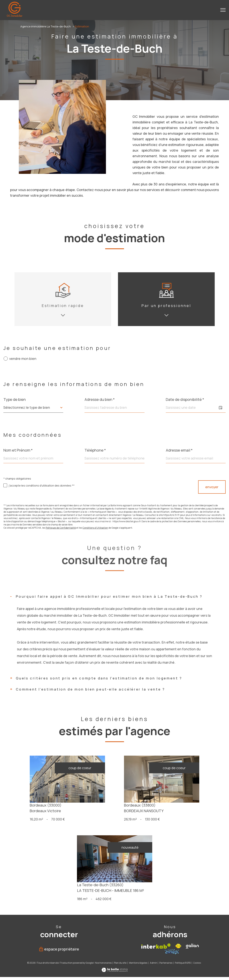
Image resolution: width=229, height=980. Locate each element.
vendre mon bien (23, 359)
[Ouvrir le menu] (223, 10)
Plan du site (120, 829)
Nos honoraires (103, 829)
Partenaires (166, 829)
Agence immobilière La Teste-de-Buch (46, 26)
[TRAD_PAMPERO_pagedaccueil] (15, 15)
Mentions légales (138, 829)
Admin (153, 829)
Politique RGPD (183, 829)
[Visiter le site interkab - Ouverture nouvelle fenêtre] (156, 812)
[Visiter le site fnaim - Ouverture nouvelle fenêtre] (178, 812)
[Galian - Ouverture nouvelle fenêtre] (192, 812)
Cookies (197, 829)
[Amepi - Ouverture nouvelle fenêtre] (172, 818)
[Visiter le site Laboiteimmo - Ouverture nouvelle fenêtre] (115, 836)
